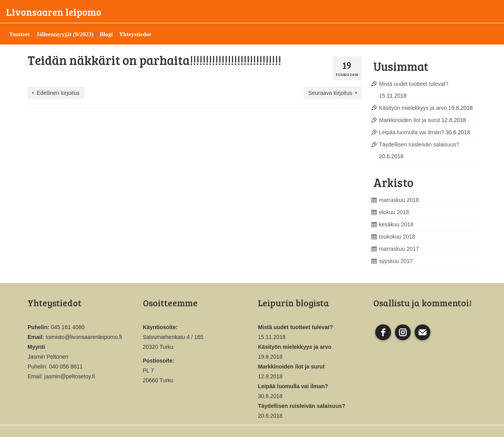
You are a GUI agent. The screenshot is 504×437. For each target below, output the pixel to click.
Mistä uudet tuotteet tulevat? (414, 84)
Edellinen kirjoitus (58, 93)
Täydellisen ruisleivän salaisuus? (419, 144)
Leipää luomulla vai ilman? (412, 132)
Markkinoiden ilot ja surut (410, 120)
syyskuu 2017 (396, 261)
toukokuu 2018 (397, 237)
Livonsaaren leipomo (54, 12)
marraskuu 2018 (399, 200)
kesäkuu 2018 (396, 224)
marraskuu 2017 (399, 249)
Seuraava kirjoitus (330, 93)
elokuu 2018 (394, 212)
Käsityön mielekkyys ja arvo (413, 108)
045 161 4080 (68, 327)
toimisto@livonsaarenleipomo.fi (84, 337)
